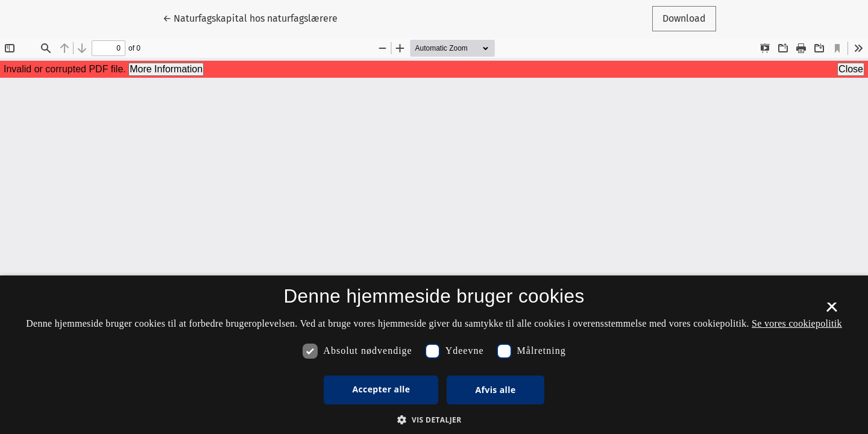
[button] (434, 420)
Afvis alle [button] (495, 390)
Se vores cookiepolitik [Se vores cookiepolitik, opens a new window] (797, 323)
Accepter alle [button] (381, 389)
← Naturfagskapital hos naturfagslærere (250, 17)
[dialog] (434, 355)
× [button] (832, 311)
